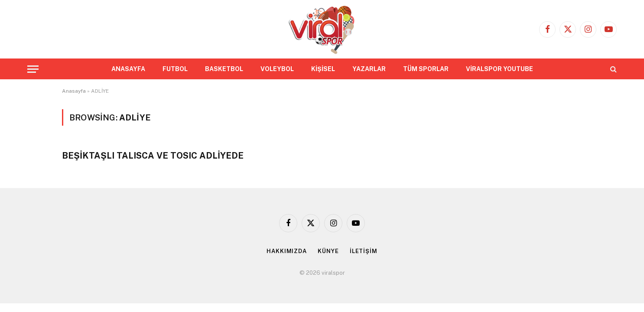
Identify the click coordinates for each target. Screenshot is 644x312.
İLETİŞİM (364, 251)
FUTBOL (175, 69)
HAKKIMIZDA (287, 251)
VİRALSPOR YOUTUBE (499, 69)
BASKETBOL (224, 69)
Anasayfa (74, 91)
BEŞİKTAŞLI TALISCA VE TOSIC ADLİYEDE (153, 156)
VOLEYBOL (277, 69)
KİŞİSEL (323, 69)
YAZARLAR (369, 69)
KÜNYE (328, 251)
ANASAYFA (128, 69)
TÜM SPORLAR (426, 69)
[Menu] (33, 69)
